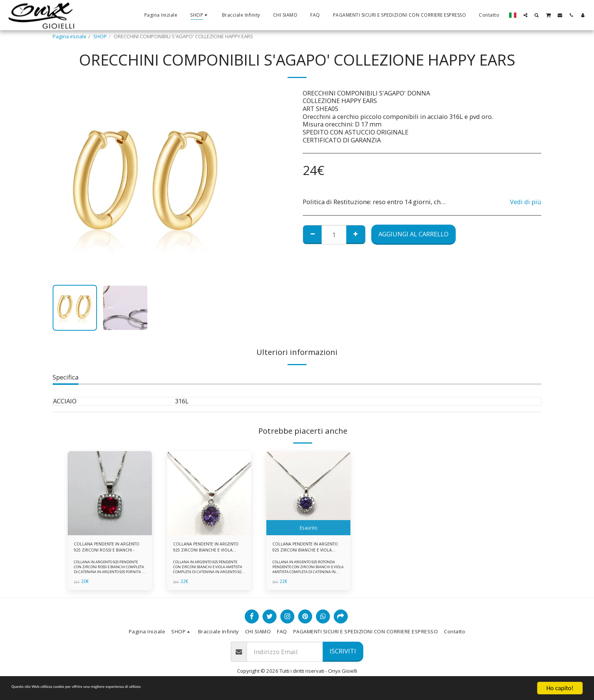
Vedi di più (526, 202)
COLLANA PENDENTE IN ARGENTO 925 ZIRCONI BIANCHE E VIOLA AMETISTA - (305, 549)
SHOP (100, 36)
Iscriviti (343, 654)
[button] (525, 15)
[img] (110, 493)
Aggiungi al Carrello (413, 234)
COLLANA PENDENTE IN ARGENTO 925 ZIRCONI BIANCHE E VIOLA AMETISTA (204, 549)
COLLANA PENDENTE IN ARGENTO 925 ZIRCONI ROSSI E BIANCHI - (108, 549)
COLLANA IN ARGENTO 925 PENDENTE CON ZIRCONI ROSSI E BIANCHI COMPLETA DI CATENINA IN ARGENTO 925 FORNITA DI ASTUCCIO (109, 572)
